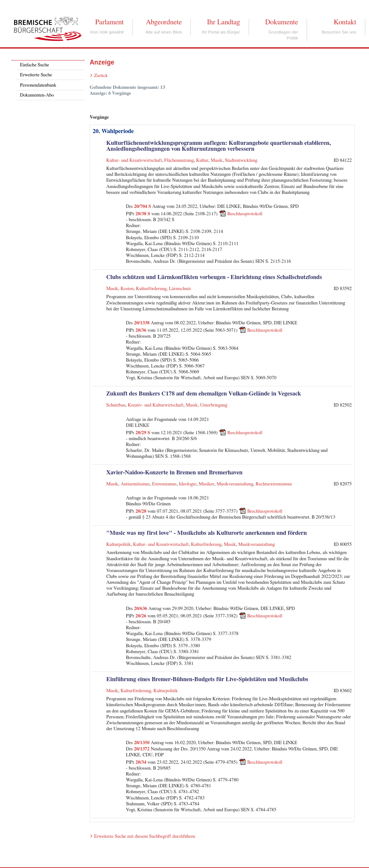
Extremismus (164, 484)
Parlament (109, 22)
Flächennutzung (179, 161)
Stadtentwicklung (241, 161)
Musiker (207, 484)
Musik (217, 161)
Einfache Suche (34, 65)
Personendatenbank (38, 85)
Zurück (101, 76)
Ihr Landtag (223, 22)
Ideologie (188, 484)
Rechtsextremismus (274, 484)
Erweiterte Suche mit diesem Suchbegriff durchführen (145, 836)
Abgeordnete (164, 22)
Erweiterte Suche (36, 75)
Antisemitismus (135, 484)
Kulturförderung (151, 289)
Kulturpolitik (118, 545)
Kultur (202, 161)
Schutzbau (116, 405)
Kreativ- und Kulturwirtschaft (156, 405)
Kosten (127, 289)
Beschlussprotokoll (245, 214)
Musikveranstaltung (235, 484)
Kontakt (345, 22)
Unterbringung (214, 405)
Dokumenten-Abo (37, 95)
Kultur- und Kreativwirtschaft (134, 161)
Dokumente (281, 22)
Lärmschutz (180, 289)
